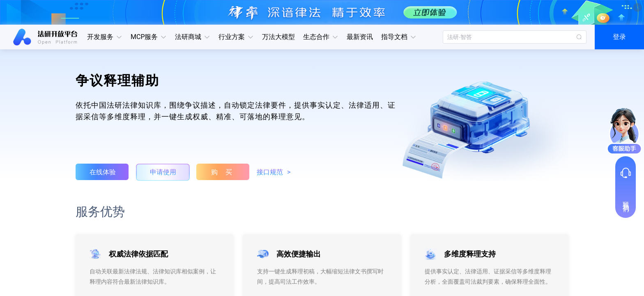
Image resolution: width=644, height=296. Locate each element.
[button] (105, 37)
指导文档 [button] (399, 37)
